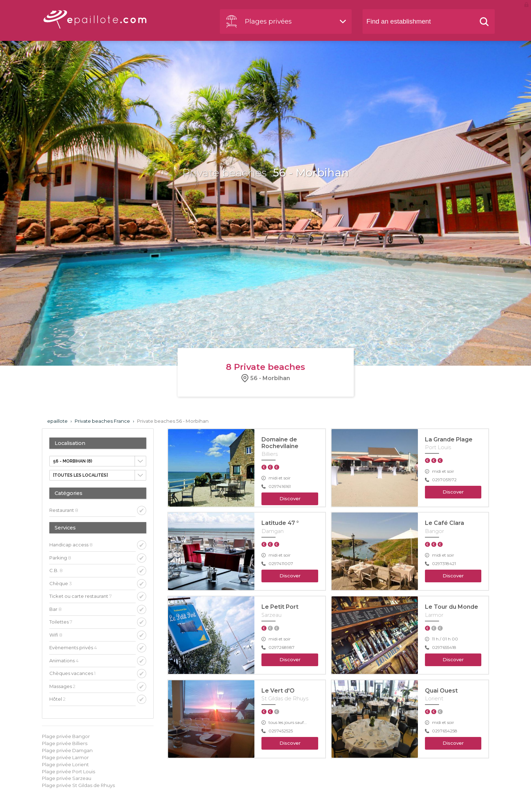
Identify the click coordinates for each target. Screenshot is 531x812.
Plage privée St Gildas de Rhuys (78, 785)
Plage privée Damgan (67, 750)
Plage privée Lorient (65, 764)
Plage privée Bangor (66, 736)
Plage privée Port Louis (69, 771)
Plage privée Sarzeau (67, 778)
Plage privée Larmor (65, 757)
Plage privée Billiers (65, 743)
